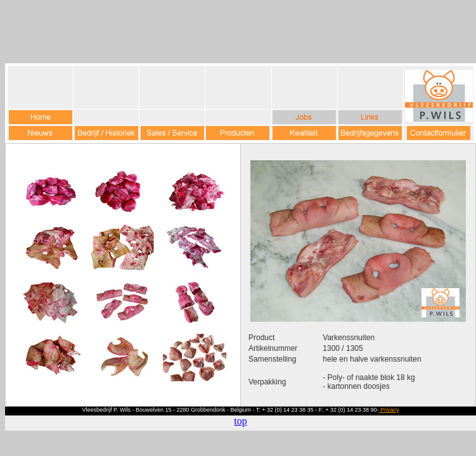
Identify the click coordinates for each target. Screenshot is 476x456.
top (240, 421)
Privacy (389, 410)
